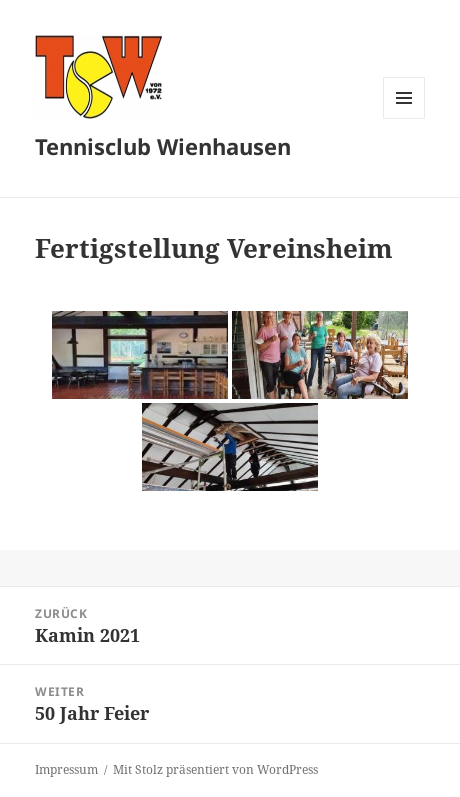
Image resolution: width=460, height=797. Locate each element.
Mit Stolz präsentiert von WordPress (215, 769)
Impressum (66, 769)
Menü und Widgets (404, 118)
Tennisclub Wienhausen (163, 146)
